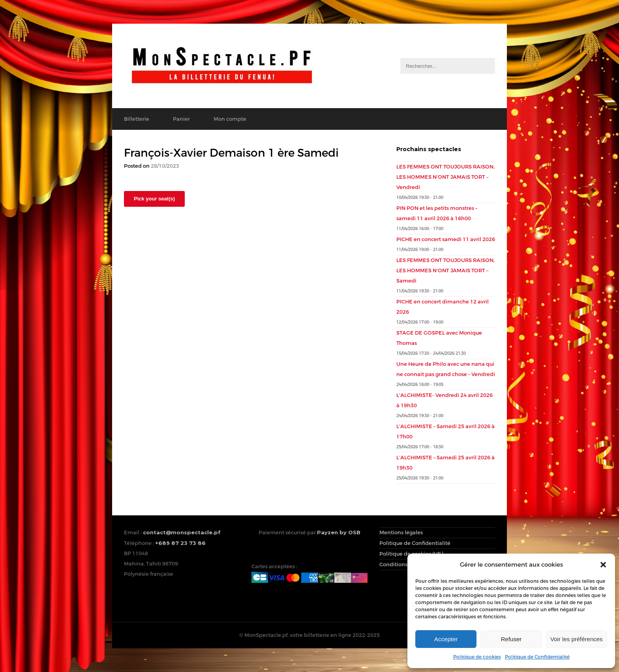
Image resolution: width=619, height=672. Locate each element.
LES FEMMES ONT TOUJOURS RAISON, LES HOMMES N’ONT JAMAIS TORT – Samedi (445, 270)
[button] (603, 565)
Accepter (446, 639)
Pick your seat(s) (154, 199)
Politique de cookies (477, 657)
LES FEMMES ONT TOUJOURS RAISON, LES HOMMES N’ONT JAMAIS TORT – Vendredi (445, 177)
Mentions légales (401, 533)
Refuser (511, 639)
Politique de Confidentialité (537, 657)
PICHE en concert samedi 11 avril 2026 (446, 239)
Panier (181, 119)
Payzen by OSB (339, 532)
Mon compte (230, 119)
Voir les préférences (577, 639)
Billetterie (137, 119)
